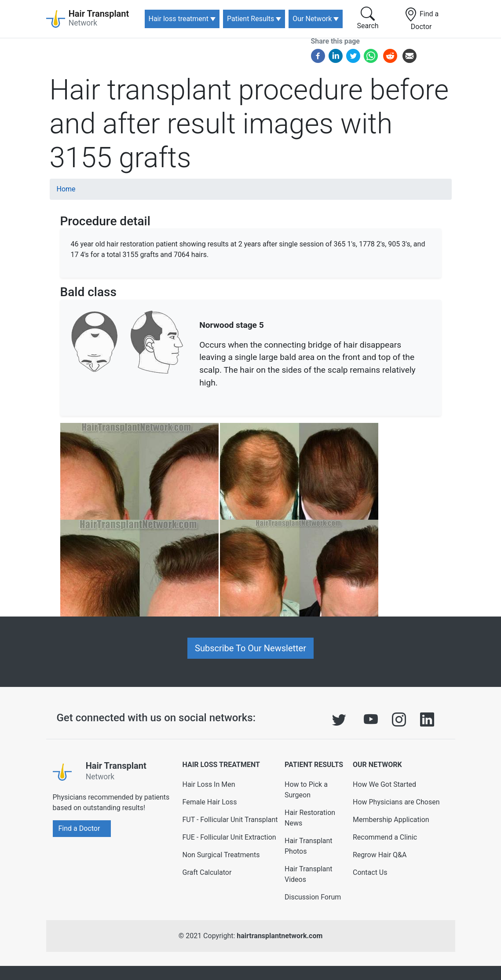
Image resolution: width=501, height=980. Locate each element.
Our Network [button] (312, 19)
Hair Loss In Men (208, 784)
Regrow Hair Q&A (380, 855)
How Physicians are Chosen (396, 802)
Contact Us (370, 872)
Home (66, 189)
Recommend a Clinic (385, 837)
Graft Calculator (207, 872)
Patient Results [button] (251, 19)
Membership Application (391, 820)
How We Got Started (384, 784)
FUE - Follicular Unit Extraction (229, 837)
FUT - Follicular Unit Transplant (230, 820)
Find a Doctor (421, 19)
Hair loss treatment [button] (179, 19)
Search (368, 18)
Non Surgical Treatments (221, 855)
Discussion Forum (313, 897)
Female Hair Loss (209, 802)
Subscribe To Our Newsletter (251, 648)
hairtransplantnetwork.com (280, 936)
